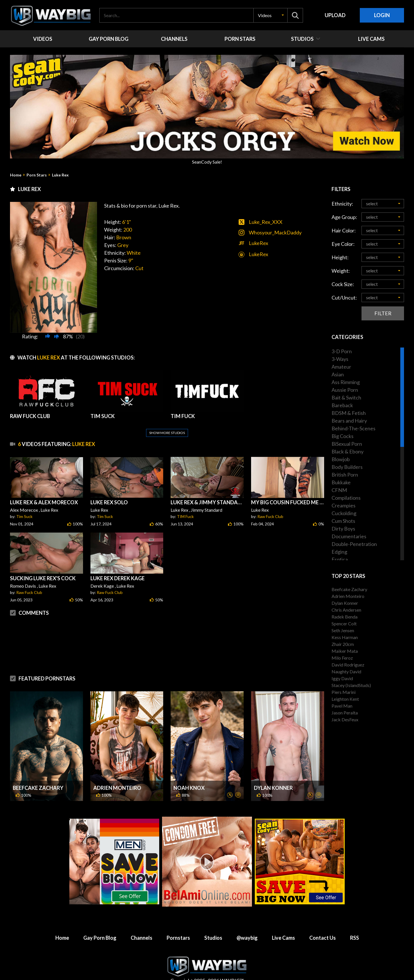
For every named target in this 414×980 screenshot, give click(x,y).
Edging (339, 552)
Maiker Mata (345, 651)
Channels (142, 924)
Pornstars (178, 924)
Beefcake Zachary (38, 774)
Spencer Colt (344, 623)
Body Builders (347, 467)
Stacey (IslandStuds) (351, 685)
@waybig (247, 924)
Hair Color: (344, 230)
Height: (340, 257)
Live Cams (283, 924)
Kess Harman (345, 637)
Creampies (344, 505)
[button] (270, 15)
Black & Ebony (348, 451)
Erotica (340, 559)
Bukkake (341, 482)
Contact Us (323, 924)
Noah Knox (189, 774)
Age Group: (344, 217)
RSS (355, 924)
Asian (338, 374)
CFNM (339, 490)
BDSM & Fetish (349, 413)
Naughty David (346, 671)
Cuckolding (344, 513)
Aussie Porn (345, 390)
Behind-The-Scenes (354, 428)
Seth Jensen (343, 630)
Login (382, 15)
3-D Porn (342, 351)
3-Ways (340, 359)
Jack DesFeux (345, 719)
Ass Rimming (346, 382)
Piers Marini (344, 692)
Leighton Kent (345, 699)
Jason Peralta (345, 713)
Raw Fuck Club (270, 503)
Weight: (341, 271)
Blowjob (341, 459)
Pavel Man (342, 706)
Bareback (342, 405)
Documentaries (349, 536)
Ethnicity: (342, 204)
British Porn (345, 475)
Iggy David (342, 678)
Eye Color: (343, 244)
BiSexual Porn (347, 444)
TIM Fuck (185, 503)
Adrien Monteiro (117, 774)
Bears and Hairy (349, 421)
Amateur (341, 367)
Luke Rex (60, 175)
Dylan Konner (273, 774)
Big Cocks (343, 436)
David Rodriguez (348, 665)
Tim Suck (24, 503)
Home (16, 175)
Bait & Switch (346, 397)
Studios (213, 924)
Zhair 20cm (343, 644)
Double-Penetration (354, 544)
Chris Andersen (346, 610)
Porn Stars (37, 175)
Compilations (346, 498)
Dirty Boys (343, 529)
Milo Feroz (342, 658)
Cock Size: (343, 284)
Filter (383, 313)
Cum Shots (343, 521)
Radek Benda (345, 617)
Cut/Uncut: (344, 298)
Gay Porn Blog (100, 924)
